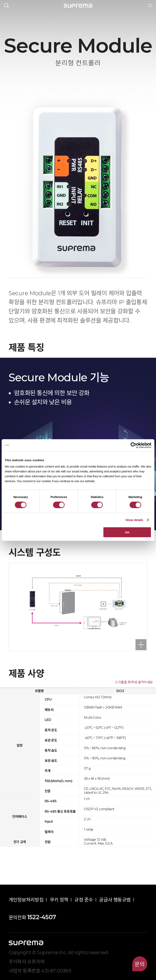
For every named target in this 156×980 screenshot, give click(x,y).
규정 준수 (84, 900)
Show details (134, 520)
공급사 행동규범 (115, 900)
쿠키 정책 (59, 900)
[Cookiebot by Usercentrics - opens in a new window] (134, 445)
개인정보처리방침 (26, 900)
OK (127, 532)
